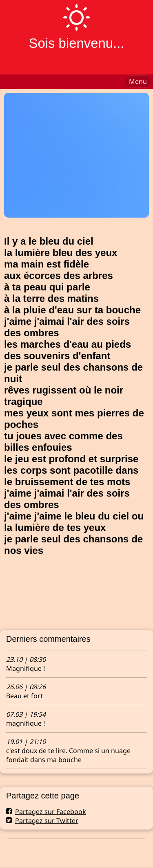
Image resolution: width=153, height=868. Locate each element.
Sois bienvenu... (76, 43)
